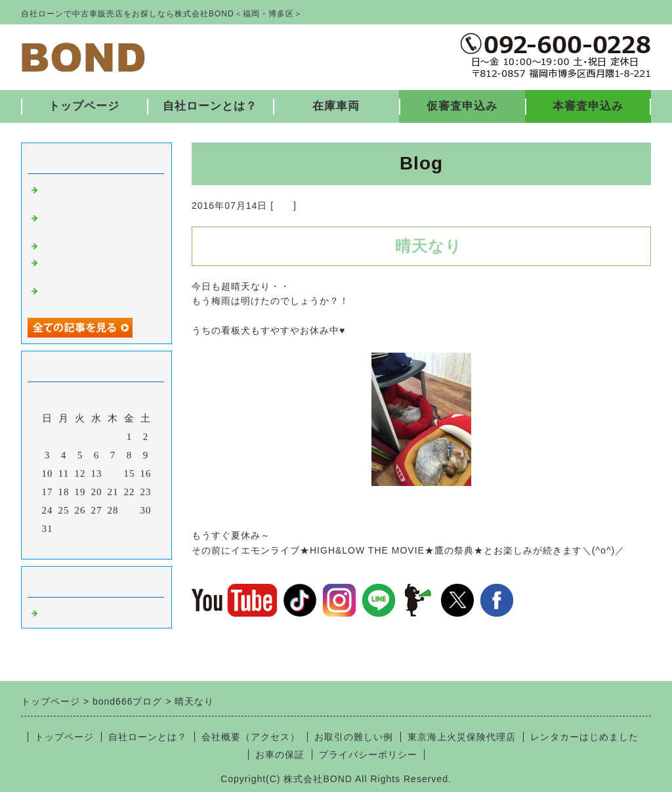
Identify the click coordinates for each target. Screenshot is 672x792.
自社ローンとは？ (210, 106)
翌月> (124, 546)
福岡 (283, 206)
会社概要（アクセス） (251, 737)
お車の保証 (280, 755)
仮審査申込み (462, 106)
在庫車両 (336, 106)
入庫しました (72, 245)
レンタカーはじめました (584, 737)
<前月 (69, 546)
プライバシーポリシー (368, 755)
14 (113, 473)
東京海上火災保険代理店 (462, 737)
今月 (96, 546)
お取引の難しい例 (354, 737)
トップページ (84, 106)
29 (130, 510)
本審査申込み (588, 106)
